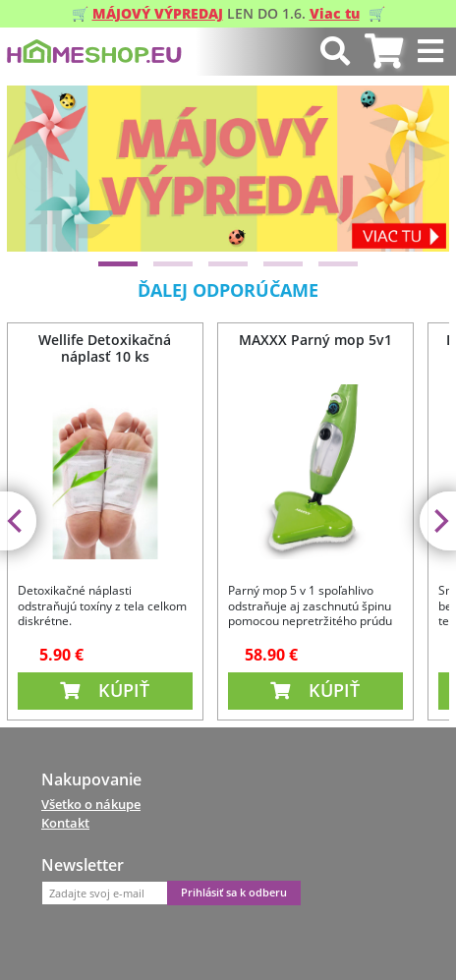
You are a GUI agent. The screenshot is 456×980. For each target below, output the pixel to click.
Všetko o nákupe (91, 804)
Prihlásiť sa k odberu (234, 893)
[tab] (384, 52)
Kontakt (65, 823)
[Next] (418, 168)
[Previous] (38, 168)
